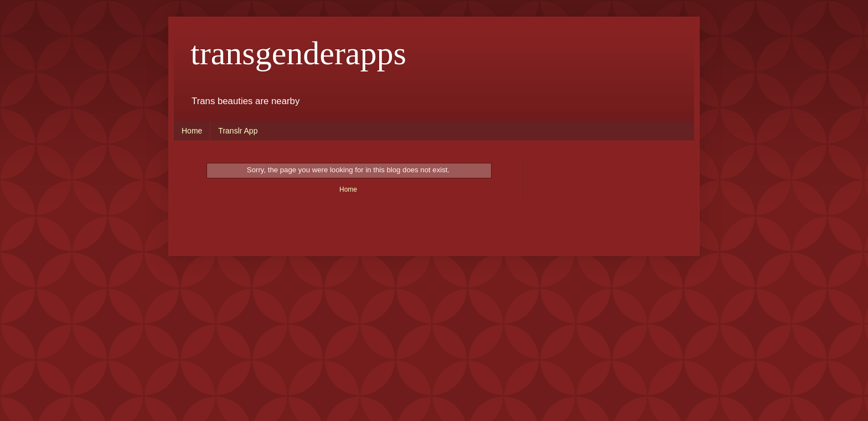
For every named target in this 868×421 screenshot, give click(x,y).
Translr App (238, 131)
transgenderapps (298, 53)
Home (192, 131)
